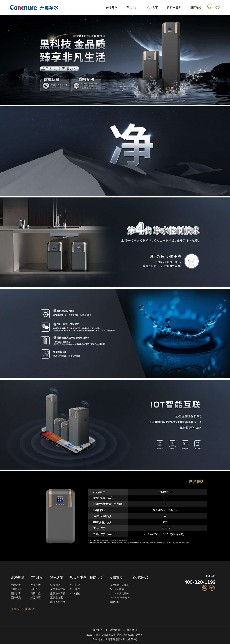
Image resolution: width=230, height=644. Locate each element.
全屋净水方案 (58, 589)
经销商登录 (140, 578)
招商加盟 (196, 8)
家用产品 (36, 589)
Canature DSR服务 (120, 598)
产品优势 (36, 585)
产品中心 (132, 8)
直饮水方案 (57, 598)
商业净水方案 (58, 602)
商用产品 (36, 593)
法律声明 (115, 630)
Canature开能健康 (119, 585)
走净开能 (112, 8)
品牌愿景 (16, 585)
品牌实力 (16, 593)
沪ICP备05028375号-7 (130, 635)
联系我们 (132, 630)
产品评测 (36, 598)
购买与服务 (174, 8)
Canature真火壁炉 (119, 594)
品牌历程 (16, 589)
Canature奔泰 (117, 589)
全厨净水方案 (58, 593)
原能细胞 (114, 602)
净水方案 (152, 8)
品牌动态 (16, 598)
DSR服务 (75, 593)
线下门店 (75, 585)
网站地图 (98, 630)
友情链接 (116, 578)
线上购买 (75, 589)
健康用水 (55, 585)
